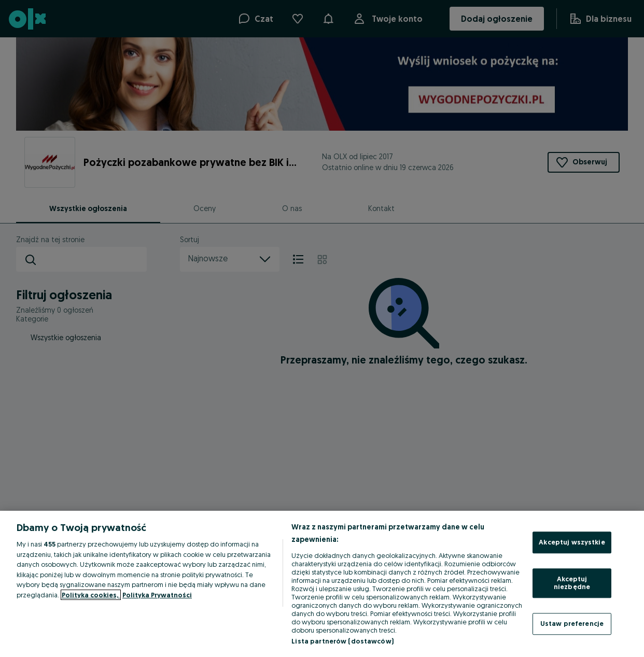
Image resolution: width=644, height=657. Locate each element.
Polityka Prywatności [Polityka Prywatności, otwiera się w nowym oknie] (157, 595)
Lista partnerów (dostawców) (342, 641)
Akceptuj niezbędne (572, 583)
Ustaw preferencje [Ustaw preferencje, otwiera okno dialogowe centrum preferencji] (572, 623)
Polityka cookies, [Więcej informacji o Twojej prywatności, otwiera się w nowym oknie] (91, 595)
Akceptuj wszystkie (572, 542)
